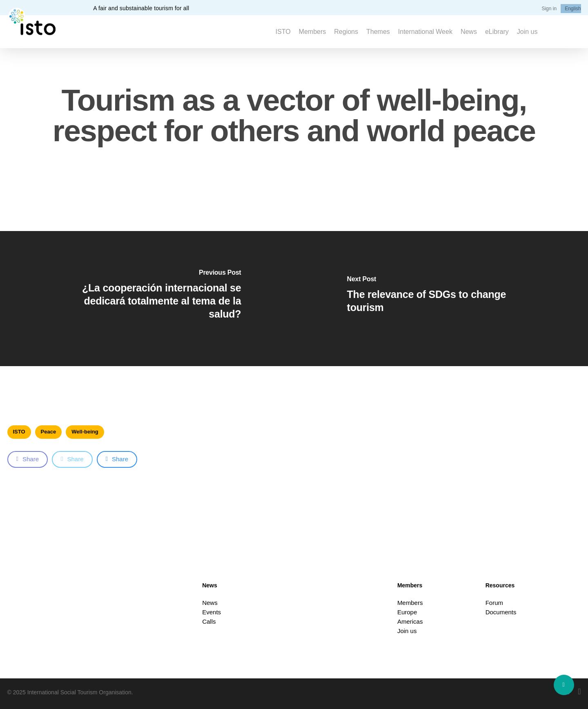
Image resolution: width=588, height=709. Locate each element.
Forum (494, 603)
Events (212, 612)
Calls (209, 621)
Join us (407, 631)
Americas (410, 621)
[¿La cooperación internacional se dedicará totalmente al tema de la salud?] (147, 299)
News (210, 603)
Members (410, 603)
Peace (49, 432)
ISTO (19, 432)
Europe (407, 612)
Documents (501, 612)
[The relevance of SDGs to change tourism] (441, 299)
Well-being (85, 432)
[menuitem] (573, 9)
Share (28, 459)
